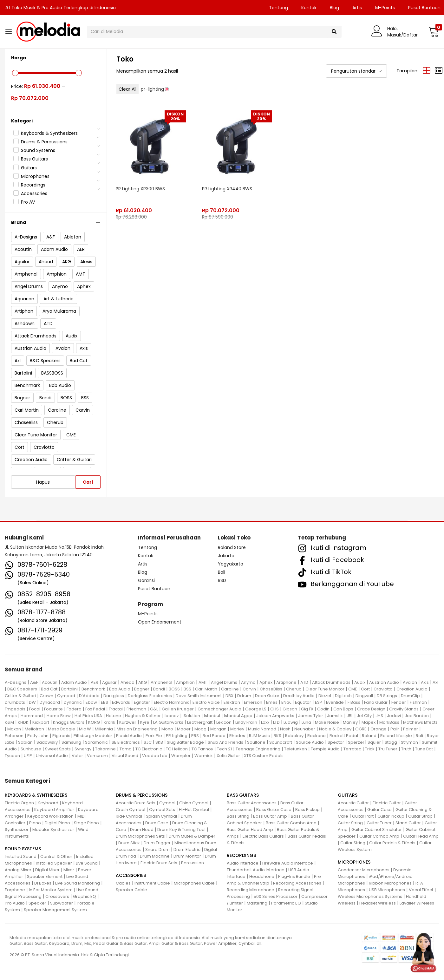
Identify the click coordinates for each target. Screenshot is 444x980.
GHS (274, 709)
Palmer (411, 729)
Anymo (248, 682)
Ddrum (244, 696)
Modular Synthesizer (53, 830)
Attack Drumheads (331, 682)
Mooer (184, 729)
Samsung (71, 742)
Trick (370, 749)
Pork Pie (154, 736)
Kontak (309, 8)
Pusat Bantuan (154, 589)
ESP (319, 702)
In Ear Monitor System (51, 890)
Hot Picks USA (88, 716)
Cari (88, 482)
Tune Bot (424, 749)
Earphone (15, 890)
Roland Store (232, 547)
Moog (200, 729)
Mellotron (34, 729)
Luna (306, 722)
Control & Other (56, 856)
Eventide (335, 702)
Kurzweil (128, 722)
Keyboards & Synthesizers (49, 133)
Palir (395, 729)
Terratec (352, 749)
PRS (195, 736)
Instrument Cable (152, 883)
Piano (35, 823)
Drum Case (157, 823)
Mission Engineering (137, 729)
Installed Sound (21, 856)
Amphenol (161, 682)
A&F (34, 682)
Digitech (343, 696)
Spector (336, 742)
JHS (379, 716)
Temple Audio (325, 749)
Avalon (410, 682)
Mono (167, 729)
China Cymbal (194, 803)
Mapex (369, 722)
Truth (406, 749)
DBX (229, 696)
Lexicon (224, 722)
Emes (272, 702)
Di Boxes (43, 883)
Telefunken (296, 749)
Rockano (317, 736)
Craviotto (383, 689)
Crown (46, 696)
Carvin (249, 689)
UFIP (28, 756)
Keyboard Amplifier (54, 810)
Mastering (257, 903)
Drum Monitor (187, 856)
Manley (350, 722)
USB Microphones (387, 890)
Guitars (29, 168)
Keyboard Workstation (50, 816)
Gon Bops (343, 709)
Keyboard (48, 803)
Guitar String (350, 823)
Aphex (266, 682)
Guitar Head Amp (421, 836)
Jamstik (335, 716)
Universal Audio (52, 756)
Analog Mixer (18, 870)
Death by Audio (299, 696)
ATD (304, 682)
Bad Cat (49, 689)
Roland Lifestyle (396, 736)
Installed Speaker (54, 863)
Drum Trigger (157, 843)
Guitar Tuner (379, 823)
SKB (159, 742)
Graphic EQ (85, 896)
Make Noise (327, 722)
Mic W (85, 729)
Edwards (121, 702)
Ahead (127, 682)
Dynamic (73, 702)
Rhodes (237, 736)
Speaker (37, 903)
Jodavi (394, 716)
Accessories (34, 193)
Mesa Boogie (62, 729)
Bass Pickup (307, 810)
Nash (285, 729)
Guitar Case (379, 810)
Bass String (238, 816)
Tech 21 (224, 749)
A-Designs (16, 682)
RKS (277, 736)
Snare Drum (157, 849)
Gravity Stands (404, 709)
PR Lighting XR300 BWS (141, 188)
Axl (435, 682)
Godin (323, 709)
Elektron (232, 702)
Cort (365, 689)
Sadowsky (47, 742)
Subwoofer (62, 903)
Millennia (104, 729)
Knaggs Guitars (69, 722)
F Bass (354, 702)
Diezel (325, 696)
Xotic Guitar (228, 756)
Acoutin (50, 682)
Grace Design (371, 709)
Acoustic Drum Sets (136, 803)
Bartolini (69, 689)
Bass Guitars (34, 159)
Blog (334, 8)
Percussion (193, 863)
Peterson (14, 736)
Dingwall (364, 696)
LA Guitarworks (168, 722)
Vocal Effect (421, 890)
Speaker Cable (131, 890)
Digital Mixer (47, 870)
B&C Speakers (22, 689)
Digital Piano (57, 823)
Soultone (256, 742)
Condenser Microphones (364, 870)
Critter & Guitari (20, 696)
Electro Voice (206, 702)
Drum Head (142, 830)
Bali (222, 572)
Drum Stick (129, 843)
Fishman (418, 702)
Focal (35, 709)
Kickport (41, 722)
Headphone (262, 876)
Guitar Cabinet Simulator (377, 830)
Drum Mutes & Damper (192, 836)
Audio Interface (243, 863)
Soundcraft (281, 742)
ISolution (191, 716)
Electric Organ (19, 803)
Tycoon (12, 756)
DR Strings (387, 696)
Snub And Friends (225, 742)
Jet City (364, 716)
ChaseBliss (271, 689)
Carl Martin (206, 689)
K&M (9, 722)
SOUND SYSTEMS (23, 849)
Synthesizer (17, 830)
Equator (303, 702)
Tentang (278, 8)
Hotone (114, 716)
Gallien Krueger (178, 709)
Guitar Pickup (391, 816)
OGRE (361, 729)
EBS (104, 702)
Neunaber (305, 729)
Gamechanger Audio (219, 709)
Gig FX (307, 709)
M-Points (385, 8)
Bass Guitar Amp (270, 816)
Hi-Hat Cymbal (194, 810)
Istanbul (212, 716)
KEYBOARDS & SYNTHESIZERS (36, 795)
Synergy (83, 749)
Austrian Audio (384, 682)
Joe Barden (417, 716)
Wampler (181, 756)
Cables (123, 883)
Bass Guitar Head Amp (250, 830)
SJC (148, 742)
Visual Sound (125, 756)
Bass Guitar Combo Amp (291, 823)
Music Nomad (262, 729)
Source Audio (310, 742)
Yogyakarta (231, 564)
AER (95, 682)
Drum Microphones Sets (140, 836)
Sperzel (356, 742)
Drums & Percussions (44, 142)
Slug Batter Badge (185, 742)
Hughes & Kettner (143, 716)
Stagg (391, 742)
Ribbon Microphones (390, 883)
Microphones (35, 176)
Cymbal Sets (162, 810)
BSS (187, 689)
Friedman (136, 709)
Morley (237, 729)
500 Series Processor (276, 896)
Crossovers (57, 896)
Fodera (74, 709)
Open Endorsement (160, 622)
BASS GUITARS (243, 795)
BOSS (174, 689)
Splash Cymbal (161, 816)
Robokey (294, 736)
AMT (203, 682)
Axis (425, 682)
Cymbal (167, 803)
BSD (222, 580)
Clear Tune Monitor (325, 689)
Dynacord (50, 702)
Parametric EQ (286, 903)
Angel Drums (224, 682)
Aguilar (109, 682)
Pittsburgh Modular (93, 736)
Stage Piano (86, 823)
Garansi (146, 580)
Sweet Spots (58, 749)
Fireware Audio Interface (288, 863)
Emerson (253, 702)
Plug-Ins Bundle (294, 876)
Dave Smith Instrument (199, 696)
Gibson (290, 709)
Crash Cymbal (131, 810)
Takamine (105, 749)
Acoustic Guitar (353, 803)
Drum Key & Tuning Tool (181, 830)
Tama (126, 749)
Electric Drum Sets (159, 863)
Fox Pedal (95, 709)
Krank (110, 722)
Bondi (159, 689)
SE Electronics (126, 742)
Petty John (38, 736)
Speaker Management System (55, 910)
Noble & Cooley (335, 729)
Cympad (66, 696)
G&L (154, 709)
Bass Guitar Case (274, 810)
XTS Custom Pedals (264, 756)
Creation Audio (412, 689)
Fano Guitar (376, 702)
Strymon (409, 742)
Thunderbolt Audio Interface (256, 870)
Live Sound (87, 863)
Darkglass (114, 696)
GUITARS (348, 795)
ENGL (286, 702)
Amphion (185, 682)
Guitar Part (363, 816)
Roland (369, 736)
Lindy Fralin (246, 722)
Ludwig (291, 722)
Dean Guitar (267, 696)
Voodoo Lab (155, 756)
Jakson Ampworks (275, 716)
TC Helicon (177, 749)
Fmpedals (15, 709)
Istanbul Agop (238, 716)
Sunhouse (31, 749)
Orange (379, 729)
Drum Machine (155, 856)
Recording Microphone (251, 890)
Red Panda (214, 736)
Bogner (142, 689)
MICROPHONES (354, 862)
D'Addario (89, 696)
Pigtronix (61, 736)
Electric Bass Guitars (263, 836)
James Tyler (311, 716)
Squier (374, 742)
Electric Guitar (387, 803)
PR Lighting (177, 736)
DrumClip (410, 696)
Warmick (204, 756)
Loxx (265, 722)
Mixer (69, 870)
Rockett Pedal (344, 736)
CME (353, 689)
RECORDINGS (241, 855)
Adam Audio (74, 682)
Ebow (91, 702)
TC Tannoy (202, 749)
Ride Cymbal (129, 816)
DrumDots (15, 702)
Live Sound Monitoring (78, 883)
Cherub (294, 689)
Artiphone (286, 682)
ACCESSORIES (131, 875)
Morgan (218, 729)
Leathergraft (200, 722)
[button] (434, 32)
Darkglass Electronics (150, 696)
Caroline (230, 689)
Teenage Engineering (258, 749)
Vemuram (97, 756)
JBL (350, 716)
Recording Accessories (297, 883)
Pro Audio (15, 903)
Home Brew (59, 716)
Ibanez (172, 716)
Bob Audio (120, 689)
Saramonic (96, 742)
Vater (77, 756)
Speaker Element (45, 876)
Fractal (116, 709)
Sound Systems (38, 150)
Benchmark (93, 689)
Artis (357, 8)
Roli (419, 736)
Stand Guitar (408, 823)
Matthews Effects (420, 722)
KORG (94, 722)
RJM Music (259, 736)
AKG (143, 682)
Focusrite (53, 709)
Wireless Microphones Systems (370, 896)
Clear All (127, 89)
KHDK (23, 722)
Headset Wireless (378, 903)
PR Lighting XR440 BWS (227, 188)
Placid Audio (129, 736)
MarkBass (389, 722)
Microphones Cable (194, 883)
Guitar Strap (420, 816)
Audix (360, 682)
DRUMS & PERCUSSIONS (142, 795)
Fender (399, 702)
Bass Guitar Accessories (252, 803)
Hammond (32, 716)
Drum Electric (187, 849)
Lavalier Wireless (417, 903)
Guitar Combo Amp (379, 836)
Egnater (142, 702)
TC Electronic (149, 749)
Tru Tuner (388, 749)
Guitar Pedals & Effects (392, 843)
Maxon (14, 729)
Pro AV (28, 202)
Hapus (43, 482)
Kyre (145, 722)
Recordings (33, 185)
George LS (256, 709)
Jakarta (226, 556)
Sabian (25, 742)
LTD (276, 722)
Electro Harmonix (171, 702)
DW (32, 702)
